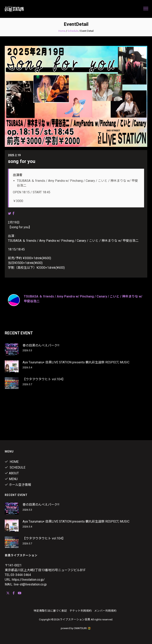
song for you (22, 161)
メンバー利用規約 (105, 611)
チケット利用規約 (81, 611)
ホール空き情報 (18, 485)
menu (11, 479)
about (12, 473)
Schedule (73, 31)
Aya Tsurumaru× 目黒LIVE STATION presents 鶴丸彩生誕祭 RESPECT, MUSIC (76, 362)
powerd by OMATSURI (76, 628)
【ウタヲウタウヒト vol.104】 (44, 379)
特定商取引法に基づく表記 (50, 611)
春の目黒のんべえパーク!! (41, 345)
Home (62, 31)
